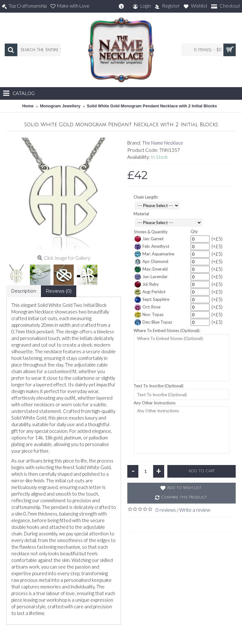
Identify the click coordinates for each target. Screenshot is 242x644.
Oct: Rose (147, 307)
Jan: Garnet (149, 239)
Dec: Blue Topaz (153, 322)
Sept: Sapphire (152, 300)
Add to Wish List (184, 488)
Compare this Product (184, 497)
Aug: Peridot (150, 292)
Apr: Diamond (151, 262)
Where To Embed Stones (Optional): (167, 331)
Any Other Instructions (155, 403)
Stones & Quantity (151, 232)
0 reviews (166, 510)
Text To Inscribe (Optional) (158, 386)
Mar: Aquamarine (154, 254)
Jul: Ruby (147, 284)
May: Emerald (151, 269)
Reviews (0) (59, 291)
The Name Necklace (163, 143)
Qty (194, 231)
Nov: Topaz (149, 315)
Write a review (195, 510)
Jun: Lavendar (151, 277)
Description (24, 291)
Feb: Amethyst (152, 247)
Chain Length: (146, 197)
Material (141, 214)
